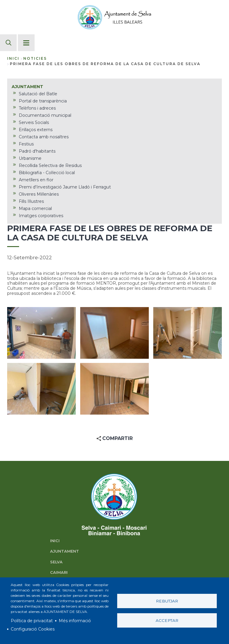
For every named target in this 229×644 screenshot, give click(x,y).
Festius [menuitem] (26, 144)
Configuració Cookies (33, 629)
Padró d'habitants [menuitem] (37, 151)
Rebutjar (167, 601)
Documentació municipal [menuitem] (45, 115)
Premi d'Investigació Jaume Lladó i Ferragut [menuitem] (65, 187)
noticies (35, 58)
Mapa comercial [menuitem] (35, 208)
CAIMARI (59, 572)
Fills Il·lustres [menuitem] (31, 201)
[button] (41, 333)
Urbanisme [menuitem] (30, 158)
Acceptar (167, 620)
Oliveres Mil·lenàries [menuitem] (39, 194)
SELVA (56, 562)
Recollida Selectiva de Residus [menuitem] (50, 165)
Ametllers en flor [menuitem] (36, 180)
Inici (13, 58)
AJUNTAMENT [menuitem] (27, 87)
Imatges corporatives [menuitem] (41, 216)
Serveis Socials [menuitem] (34, 122)
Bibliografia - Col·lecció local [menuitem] (47, 173)
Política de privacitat (32, 621)
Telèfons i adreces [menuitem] (37, 108)
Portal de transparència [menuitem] (43, 101)
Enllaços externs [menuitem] (36, 130)
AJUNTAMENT (65, 551)
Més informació (75, 621)
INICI (55, 541)
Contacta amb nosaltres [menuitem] (44, 137)
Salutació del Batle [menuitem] (38, 94)
